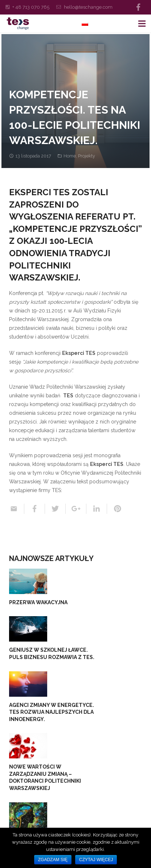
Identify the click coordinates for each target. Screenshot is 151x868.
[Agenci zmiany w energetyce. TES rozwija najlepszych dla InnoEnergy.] (28, 684)
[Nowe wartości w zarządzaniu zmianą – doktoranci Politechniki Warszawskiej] (28, 746)
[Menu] (142, 24)
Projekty (87, 156)
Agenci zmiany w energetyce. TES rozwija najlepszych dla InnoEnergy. (52, 712)
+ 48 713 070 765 (31, 7)
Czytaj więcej (96, 860)
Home (70, 156)
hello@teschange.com (88, 7)
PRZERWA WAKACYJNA (38, 602)
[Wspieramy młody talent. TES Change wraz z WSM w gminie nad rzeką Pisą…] (28, 815)
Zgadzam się (53, 860)
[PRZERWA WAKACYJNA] (28, 581)
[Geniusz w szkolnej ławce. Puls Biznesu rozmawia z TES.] (28, 629)
